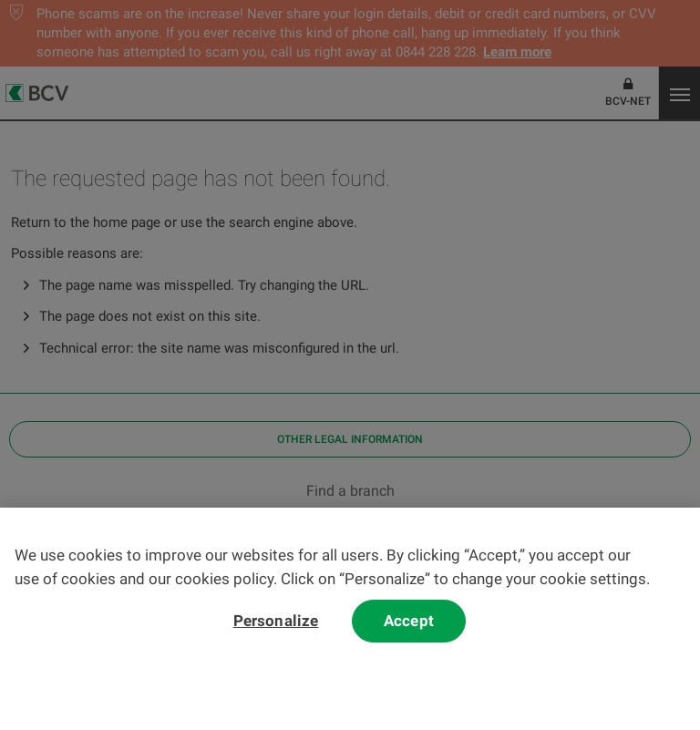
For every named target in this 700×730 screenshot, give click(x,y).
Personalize (276, 628)
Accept (409, 628)
